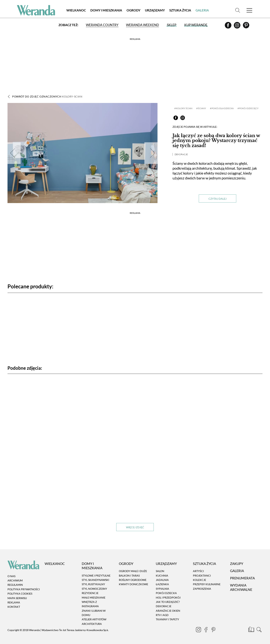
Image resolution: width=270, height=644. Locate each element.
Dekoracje (181, 154)
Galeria (202, 10)
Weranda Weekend (142, 25)
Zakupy (237, 564)
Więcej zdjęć (135, 527)
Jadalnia (162, 580)
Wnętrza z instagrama (90, 604)
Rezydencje (90, 593)
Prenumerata (242, 578)
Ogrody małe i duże (133, 571)
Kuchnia (162, 576)
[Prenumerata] (252, 630)
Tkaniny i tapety (167, 619)
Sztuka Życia (180, 10)
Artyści (198, 571)
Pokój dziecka (166, 593)
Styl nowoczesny (94, 589)
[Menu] (249, 10)
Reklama (14, 602)
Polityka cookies (20, 594)
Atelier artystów (94, 619)
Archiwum (15, 580)
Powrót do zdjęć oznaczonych (47, 96)
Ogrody (133, 10)
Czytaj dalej (217, 199)
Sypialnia (162, 589)
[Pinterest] (246, 26)
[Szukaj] (238, 10)
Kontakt (14, 607)
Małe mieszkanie (94, 598)
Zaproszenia (202, 589)
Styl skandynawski (95, 580)
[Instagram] (237, 26)
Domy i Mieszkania (106, 10)
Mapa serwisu (17, 598)
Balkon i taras (129, 576)
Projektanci (202, 576)
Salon (160, 571)
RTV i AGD (162, 615)
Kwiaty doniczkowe (133, 584)
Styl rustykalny (93, 584)
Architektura (92, 624)
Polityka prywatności (24, 589)
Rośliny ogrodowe (133, 580)
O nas (11, 576)
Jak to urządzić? (168, 602)
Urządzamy (155, 10)
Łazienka (162, 584)
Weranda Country (102, 25)
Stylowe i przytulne (96, 576)
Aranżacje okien (168, 611)
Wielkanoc (76, 10)
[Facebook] (228, 26)
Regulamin (15, 585)
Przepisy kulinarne (207, 584)
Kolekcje (199, 580)
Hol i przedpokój (168, 598)
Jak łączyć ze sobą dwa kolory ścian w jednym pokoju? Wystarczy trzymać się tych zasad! (216, 141)
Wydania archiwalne (241, 587)
